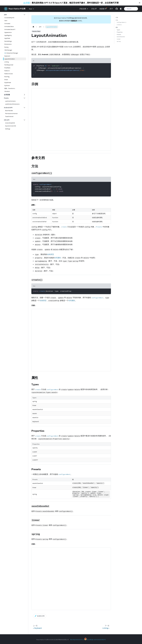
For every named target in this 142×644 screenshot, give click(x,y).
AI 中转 (27, 3)
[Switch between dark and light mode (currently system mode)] (120, 9)
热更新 (102, 9)
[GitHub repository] (115, 9)
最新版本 (74, 21)
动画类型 (51, 254)
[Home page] (33, 27)
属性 (117, 27)
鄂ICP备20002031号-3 (77, 640)
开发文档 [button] (81, 9)
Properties (120, 32)
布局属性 (58, 258)
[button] (15, 15)
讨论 (92, 9)
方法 (117, 20)
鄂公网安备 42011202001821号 (96, 640)
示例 (117, 17)
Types (118, 30)
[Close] (140, 3)
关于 (110, 9)
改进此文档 (40, 616)
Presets (119, 34)
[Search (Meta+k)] (130, 9)
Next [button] (31, 9)
